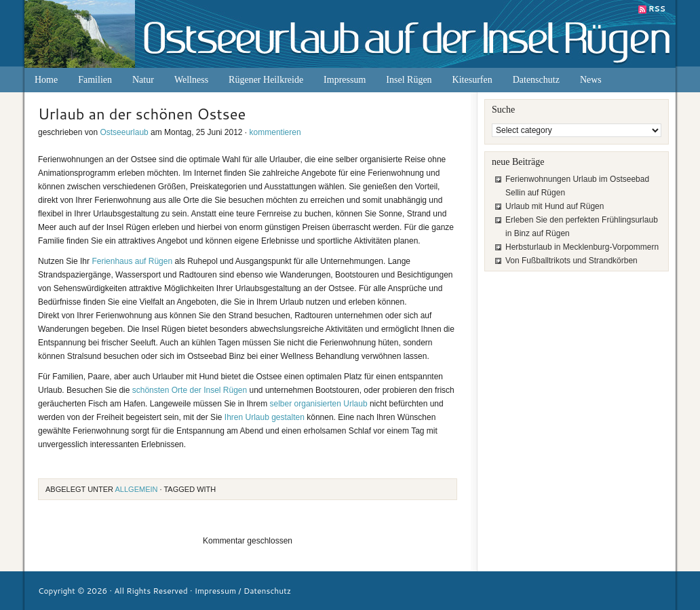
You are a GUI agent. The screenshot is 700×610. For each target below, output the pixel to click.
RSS (657, 9)
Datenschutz (536, 80)
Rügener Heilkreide (266, 80)
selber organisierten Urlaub (319, 404)
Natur (143, 80)
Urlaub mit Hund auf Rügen (555, 206)
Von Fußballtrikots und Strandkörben (571, 261)
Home (46, 80)
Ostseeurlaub (124, 132)
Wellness (191, 80)
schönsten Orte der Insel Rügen (190, 390)
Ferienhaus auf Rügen (132, 261)
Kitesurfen (472, 80)
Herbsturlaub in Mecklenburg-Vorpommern (582, 247)
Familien (95, 80)
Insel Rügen (409, 80)
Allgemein (137, 489)
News (591, 80)
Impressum (345, 80)
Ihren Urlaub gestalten (265, 417)
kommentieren (275, 132)
